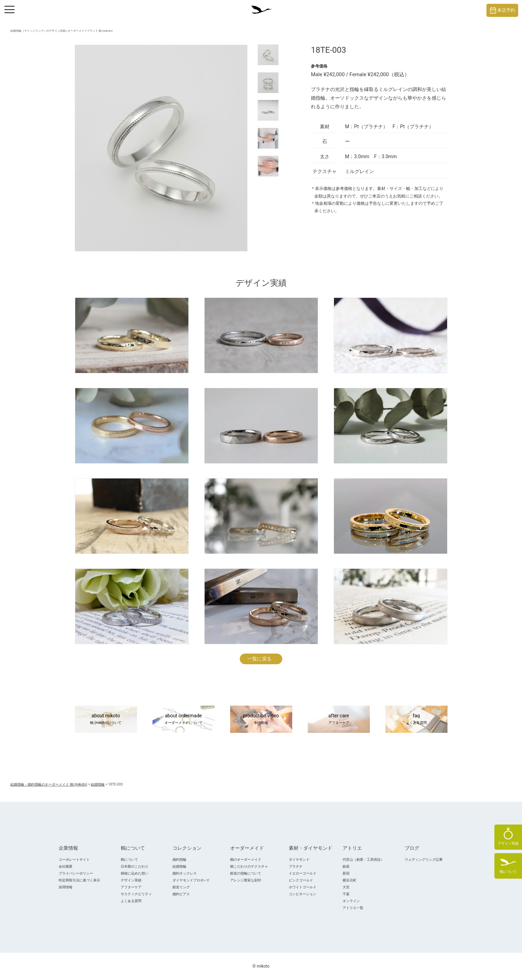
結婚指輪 (179, 866)
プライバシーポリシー (76, 873)
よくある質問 (131, 901)
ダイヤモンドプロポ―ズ (191, 880)
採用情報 (66, 887)
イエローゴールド (303, 873)
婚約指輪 (179, 860)
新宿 (346, 873)
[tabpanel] (161, 148)
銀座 (346, 866)
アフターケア (131, 887)
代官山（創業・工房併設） (363, 860)
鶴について (129, 860)
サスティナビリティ (136, 894)
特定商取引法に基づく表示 (79, 880)
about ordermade (184, 719)
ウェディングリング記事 (424, 860)
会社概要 (66, 866)
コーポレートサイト (74, 860)
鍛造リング (181, 887)
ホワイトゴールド (303, 887)
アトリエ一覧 (353, 908)
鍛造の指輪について (246, 873)
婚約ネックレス (185, 873)
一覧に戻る (259, 659)
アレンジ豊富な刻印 (246, 880)
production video (261, 719)
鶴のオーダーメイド (246, 860)
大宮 (346, 887)
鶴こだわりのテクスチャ (249, 866)
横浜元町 (349, 880)
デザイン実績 (131, 880)
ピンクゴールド (301, 880)
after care (339, 719)
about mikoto (106, 719)
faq (416, 719)
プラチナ (296, 866)
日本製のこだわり (135, 866)
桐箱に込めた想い (135, 873)
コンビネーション (303, 894)
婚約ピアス (181, 894)
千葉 (346, 894)
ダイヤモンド (299, 860)
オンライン (351, 901)
